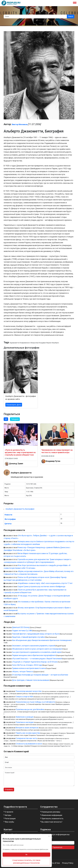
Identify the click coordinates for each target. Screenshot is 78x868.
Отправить (9, 789)
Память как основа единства (28, 733)
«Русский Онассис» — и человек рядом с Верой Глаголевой (37, 659)
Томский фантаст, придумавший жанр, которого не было (36, 634)
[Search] (35, 16)
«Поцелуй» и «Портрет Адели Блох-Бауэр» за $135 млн (35, 662)
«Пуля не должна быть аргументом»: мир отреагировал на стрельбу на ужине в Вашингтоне (20, 452)
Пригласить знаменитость (52, 819)
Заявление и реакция (25, 717)
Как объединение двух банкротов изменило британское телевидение (41, 640)
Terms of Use (54, 863)
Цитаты (8, 524)
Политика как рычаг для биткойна (30, 709)
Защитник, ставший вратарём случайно (28, 637)
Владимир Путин (53, 461)
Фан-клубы (9, 822)
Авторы (8, 815)
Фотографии (10, 519)
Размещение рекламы (51, 812)
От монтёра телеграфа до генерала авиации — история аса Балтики (40, 675)
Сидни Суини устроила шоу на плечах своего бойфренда (41, 586)
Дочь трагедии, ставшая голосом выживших (31, 680)
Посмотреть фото (14, 405)
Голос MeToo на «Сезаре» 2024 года (27, 665)
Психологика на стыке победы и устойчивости (35, 702)
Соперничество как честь (26, 738)
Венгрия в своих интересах (27, 728)
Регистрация (10, 819)
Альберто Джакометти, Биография (20, 509)
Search (71, 16)
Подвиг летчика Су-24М (22, 631)
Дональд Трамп (16, 463)
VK (6, 419)
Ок (26, 855)
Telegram (15, 419)
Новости (8, 515)
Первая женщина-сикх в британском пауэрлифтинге (34, 655)
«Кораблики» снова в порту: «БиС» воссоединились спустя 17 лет (45, 583)
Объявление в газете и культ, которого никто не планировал (37, 649)
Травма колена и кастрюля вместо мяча (29, 668)
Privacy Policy (68, 863)
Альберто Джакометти (21, 473)
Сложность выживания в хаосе (29, 744)
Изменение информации (52, 815)
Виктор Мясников (20, 124)
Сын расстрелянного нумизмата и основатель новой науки (37, 652)
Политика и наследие (25, 722)
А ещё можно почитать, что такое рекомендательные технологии (26, 862)
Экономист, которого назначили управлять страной (34, 646)
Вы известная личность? (52, 822)
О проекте (9, 812)
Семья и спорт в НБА (24, 697)
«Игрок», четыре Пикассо (23, 671)
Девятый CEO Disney (21, 627)
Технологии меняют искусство (29, 691)
